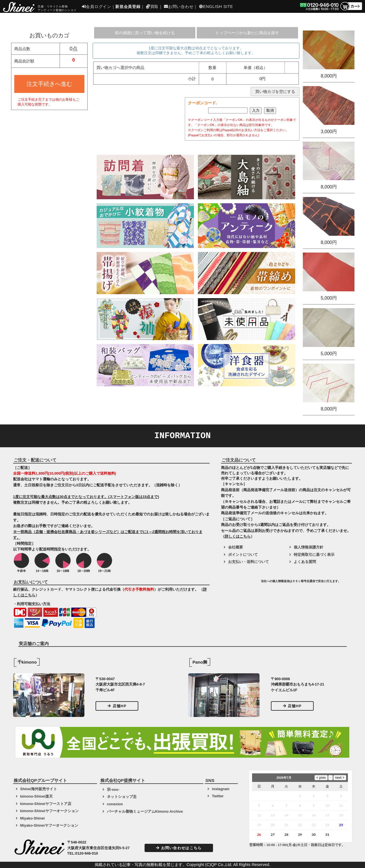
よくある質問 (305, 562)
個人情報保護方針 (309, 547)
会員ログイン (97, 7)
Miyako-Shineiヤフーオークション (49, 825)
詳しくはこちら (238, 536)
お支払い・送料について (249, 562)
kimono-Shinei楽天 (36, 796)
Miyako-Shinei (33, 818)
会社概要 (236, 547)
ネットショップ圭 (122, 797)
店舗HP (117, 706)
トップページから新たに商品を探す (247, 33)
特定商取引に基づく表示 (314, 555)
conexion (115, 804)
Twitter (218, 796)
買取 (152, 7)
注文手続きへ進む (49, 84)
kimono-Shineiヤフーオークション (49, 811)
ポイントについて (243, 555)
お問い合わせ (179, 7)
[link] (240, 583)
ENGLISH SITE (216, 7)
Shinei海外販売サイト (39, 789)
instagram (221, 789)
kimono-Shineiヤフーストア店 (46, 804)
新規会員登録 (128, 7)
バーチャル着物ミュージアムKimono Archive (145, 811)
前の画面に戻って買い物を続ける (145, 33)
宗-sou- (113, 789)
